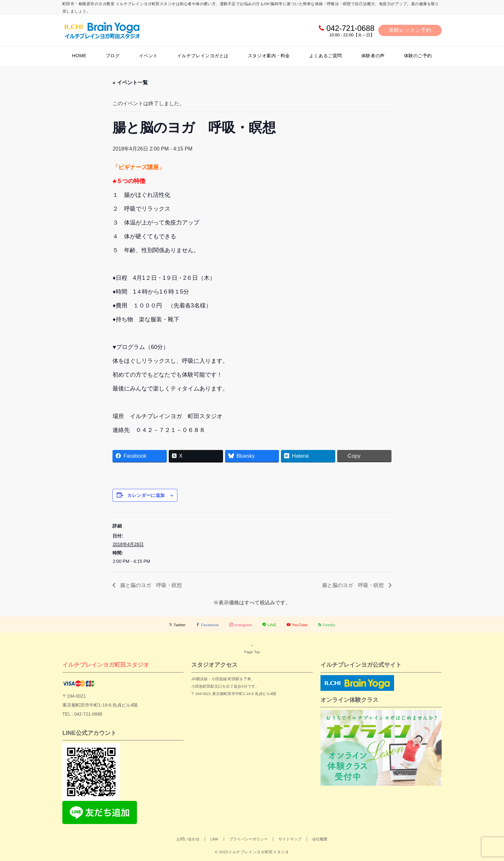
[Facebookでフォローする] (207, 625)
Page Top (252, 648)
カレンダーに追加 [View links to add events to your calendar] (146, 495)
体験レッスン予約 (410, 30)
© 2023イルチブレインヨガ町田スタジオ (252, 852)
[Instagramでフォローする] (241, 625)
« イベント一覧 (130, 82)
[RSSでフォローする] (327, 625)
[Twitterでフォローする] (177, 625)
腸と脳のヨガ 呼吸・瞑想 (150, 585)
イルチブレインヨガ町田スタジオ (106, 665)
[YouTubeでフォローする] (297, 625)
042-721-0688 (350, 28)
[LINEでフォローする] (269, 625)
